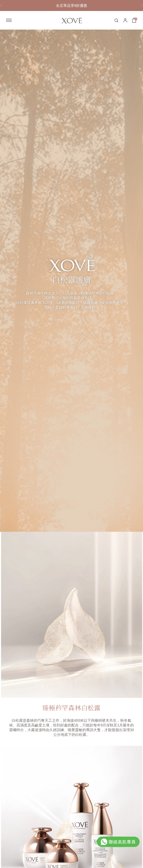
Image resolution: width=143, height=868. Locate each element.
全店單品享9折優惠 (72, 5)
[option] (71, 5)
